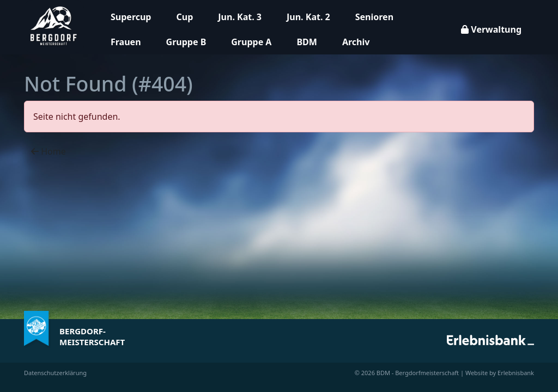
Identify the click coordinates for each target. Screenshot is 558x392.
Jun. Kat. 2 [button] (308, 17)
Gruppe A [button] (251, 42)
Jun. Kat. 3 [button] (240, 17)
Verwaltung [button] (491, 29)
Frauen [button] (126, 42)
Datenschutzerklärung (55, 373)
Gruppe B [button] (186, 42)
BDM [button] (307, 42)
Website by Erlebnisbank (500, 373)
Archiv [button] (356, 42)
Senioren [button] (374, 17)
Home (48, 151)
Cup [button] (184, 17)
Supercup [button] (131, 17)
